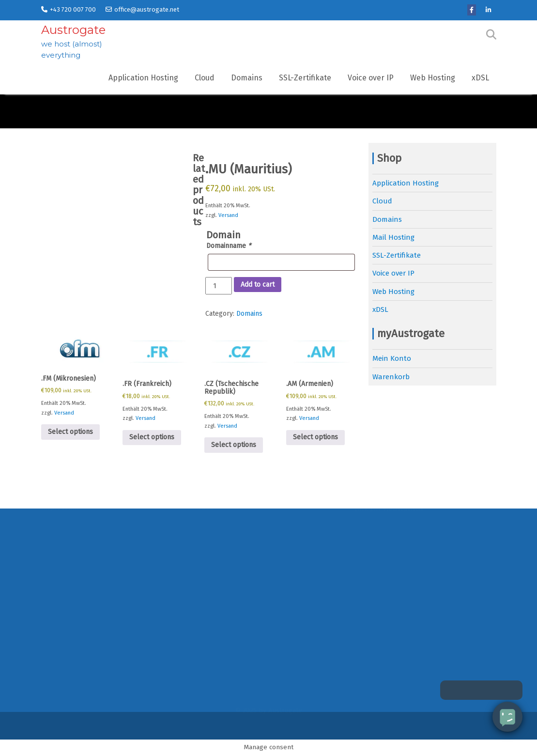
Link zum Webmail (384, 680)
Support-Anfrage (382, 608)
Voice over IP (371, 78)
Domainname (229, 246)
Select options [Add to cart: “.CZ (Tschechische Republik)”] (234, 445)
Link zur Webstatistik (389, 698)
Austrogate (73, 30)
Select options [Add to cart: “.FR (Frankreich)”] (152, 437)
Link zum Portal (381, 644)
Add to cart (258, 285)
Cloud (205, 78)
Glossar (367, 572)
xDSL (480, 78)
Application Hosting (143, 78)
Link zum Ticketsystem (391, 662)
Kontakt (55, 608)
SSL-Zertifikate (305, 78)
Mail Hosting (393, 237)
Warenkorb (391, 377)
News (50, 572)
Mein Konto (392, 358)
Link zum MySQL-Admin (393, 626)
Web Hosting (433, 78)
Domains (247, 78)
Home (51, 554)
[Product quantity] (218, 286)
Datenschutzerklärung (80, 626)
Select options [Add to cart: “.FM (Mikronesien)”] (70, 432)
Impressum (60, 662)
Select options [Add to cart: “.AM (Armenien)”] (315, 437)
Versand (228, 215)
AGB (48, 644)
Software (369, 590)
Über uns (57, 590)
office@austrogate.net (142, 9)
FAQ (360, 554)
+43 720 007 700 (69, 9)
